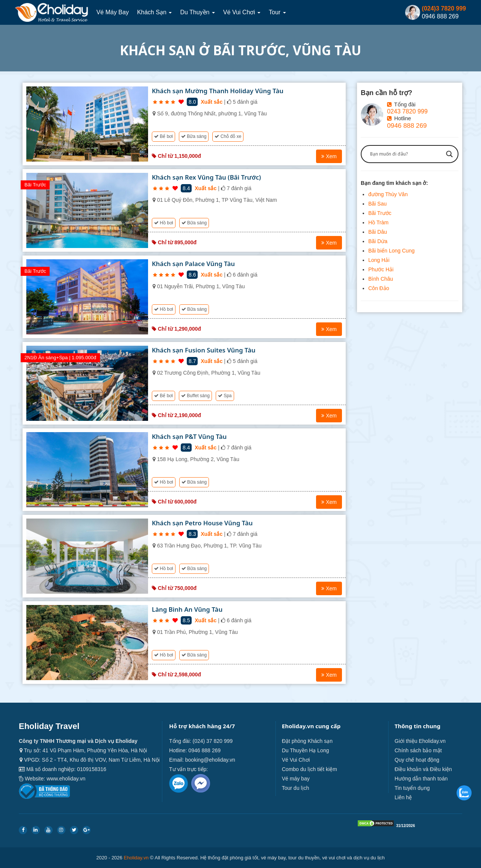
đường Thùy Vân (388, 194)
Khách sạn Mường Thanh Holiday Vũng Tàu (218, 91)
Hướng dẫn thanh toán (421, 779)
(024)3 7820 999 (444, 8)
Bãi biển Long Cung (391, 251)
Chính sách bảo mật (418, 750)
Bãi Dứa (378, 241)
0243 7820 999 (407, 111)
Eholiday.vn (136, 858)
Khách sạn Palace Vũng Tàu (193, 264)
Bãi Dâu (378, 232)
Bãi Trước (380, 213)
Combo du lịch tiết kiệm (309, 769)
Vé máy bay (112, 12)
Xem (329, 156)
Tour (278, 12)
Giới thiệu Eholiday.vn (420, 741)
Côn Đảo (379, 288)
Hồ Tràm (378, 222)
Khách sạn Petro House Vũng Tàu (202, 523)
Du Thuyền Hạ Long (305, 750)
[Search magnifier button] (449, 154)
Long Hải (379, 260)
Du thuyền (198, 12)
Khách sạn (155, 12)
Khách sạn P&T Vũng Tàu (189, 436)
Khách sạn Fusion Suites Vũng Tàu (204, 350)
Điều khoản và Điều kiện (423, 769)
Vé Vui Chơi (242, 12)
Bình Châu (381, 279)
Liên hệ (403, 797)
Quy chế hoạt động (417, 760)
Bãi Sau (377, 204)
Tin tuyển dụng (412, 788)
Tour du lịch (295, 788)
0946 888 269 (407, 126)
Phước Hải (381, 269)
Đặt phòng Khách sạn (307, 741)
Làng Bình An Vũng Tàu (187, 609)
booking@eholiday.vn (210, 760)
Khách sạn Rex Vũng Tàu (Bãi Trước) (206, 177)
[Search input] (406, 154)
